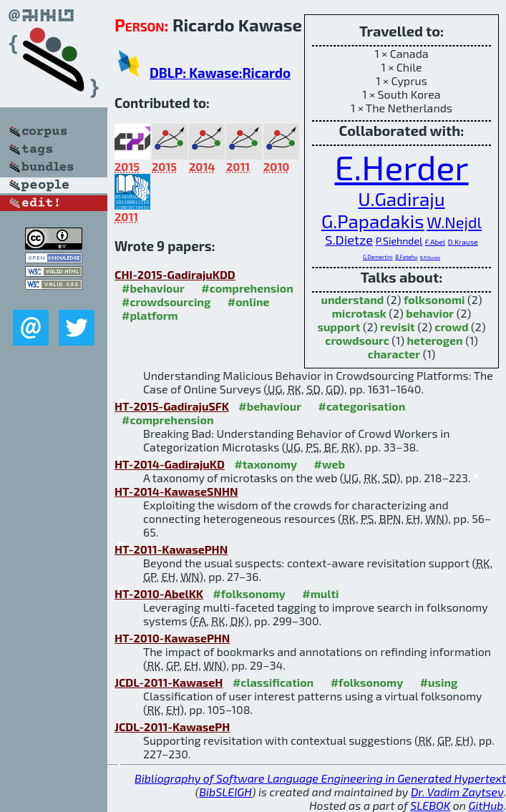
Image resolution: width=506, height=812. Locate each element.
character (394, 354)
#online (249, 302)
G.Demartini (378, 257)
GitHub (486, 805)
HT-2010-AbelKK (159, 593)
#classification (273, 682)
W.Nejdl (454, 222)
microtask (359, 313)
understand (352, 299)
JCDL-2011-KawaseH (169, 682)
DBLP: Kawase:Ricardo (220, 73)
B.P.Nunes (430, 257)
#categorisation (362, 406)
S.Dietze (349, 240)
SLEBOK (430, 805)
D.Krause (463, 242)
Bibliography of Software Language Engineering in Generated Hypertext (320, 778)
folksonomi (434, 299)
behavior (430, 313)
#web (329, 464)
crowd (451, 327)
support (339, 327)
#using (439, 682)
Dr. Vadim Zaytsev (457, 792)
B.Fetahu (406, 257)
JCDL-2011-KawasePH (172, 727)
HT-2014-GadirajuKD (170, 464)
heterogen (434, 340)
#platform (150, 315)
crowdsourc (357, 340)
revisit (398, 327)
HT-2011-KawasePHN (171, 549)
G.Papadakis (373, 221)
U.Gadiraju (401, 199)
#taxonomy (266, 464)
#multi (320, 593)
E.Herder (401, 167)
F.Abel (435, 242)
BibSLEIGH (225, 792)
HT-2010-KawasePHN (172, 638)
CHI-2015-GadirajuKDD (175, 274)
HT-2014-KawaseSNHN (176, 491)
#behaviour (153, 288)
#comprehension (247, 288)
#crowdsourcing (166, 302)
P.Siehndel (399, 241)
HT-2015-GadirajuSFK (172, 406)
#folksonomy (249, 593)
